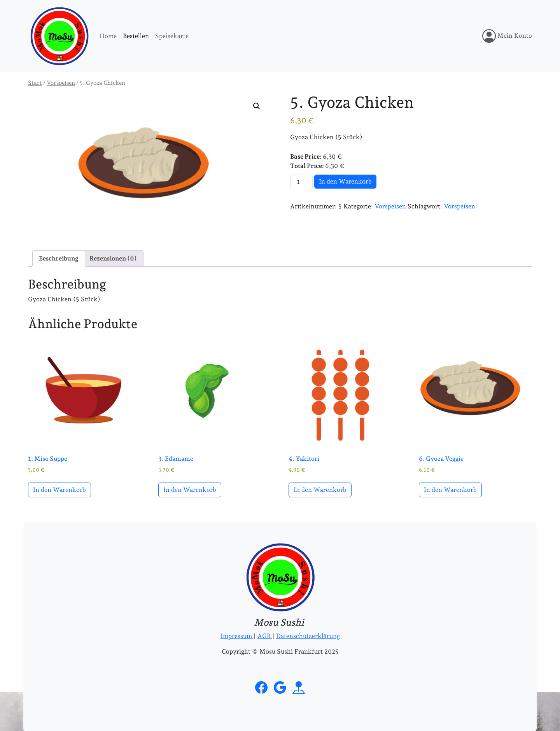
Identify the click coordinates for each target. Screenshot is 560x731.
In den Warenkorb (345, 181)
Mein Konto (507, 36)
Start (35, 83)
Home (108, 36)
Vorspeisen (61, 83)
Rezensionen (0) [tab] (113, 258)
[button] (257, 106)
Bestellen (136, 36)
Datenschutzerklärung (308, 636)
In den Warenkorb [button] (59, 490)
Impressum (237, 636)
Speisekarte (172, 36)
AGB (265, 636)
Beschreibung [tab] (59, 258)
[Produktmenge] (301, 182)
